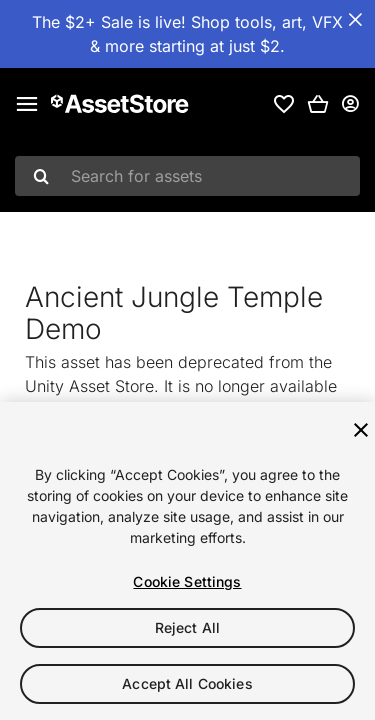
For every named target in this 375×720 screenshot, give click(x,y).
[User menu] (350, 104)
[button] (318, 104)
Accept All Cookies (187, 683)
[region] (187, 561)
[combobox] (187, 176)
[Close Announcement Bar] (355, 20)
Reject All (187, 627)
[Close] (361, 430)
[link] (284, 104)
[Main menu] (27, 104)
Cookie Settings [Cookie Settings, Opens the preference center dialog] (187, 581)
